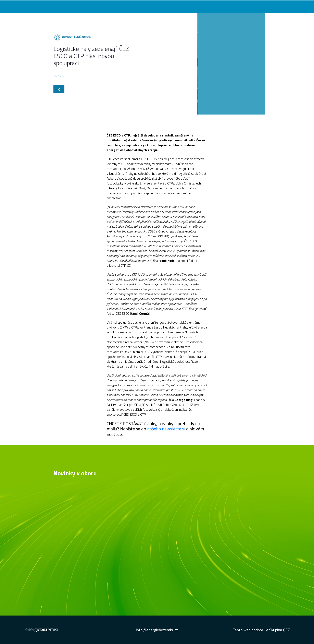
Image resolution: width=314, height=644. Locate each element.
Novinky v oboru (190, 5)
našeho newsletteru (167, 429)
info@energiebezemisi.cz (157, 630)
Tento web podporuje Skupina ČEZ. (262, 630)
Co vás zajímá (167, 5)
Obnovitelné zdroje (76, 37)
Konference (213, 5)
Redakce (59, 77)
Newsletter (247, 5)
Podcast (230, 5)
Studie (263, 5)
